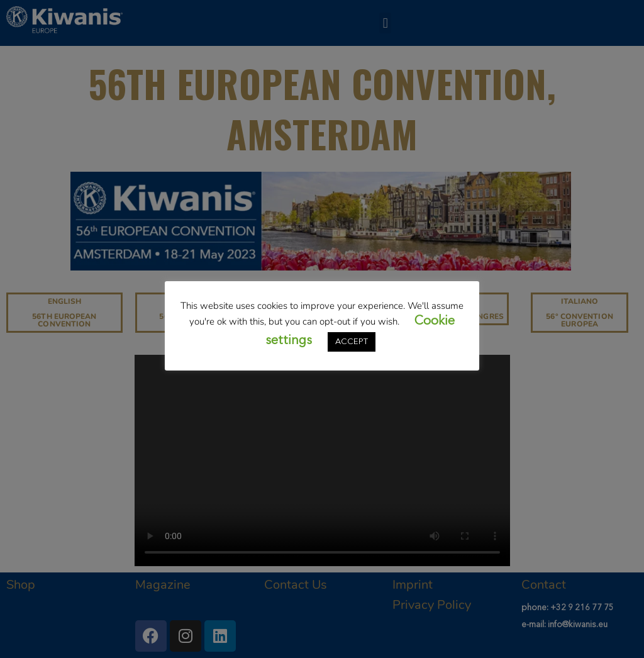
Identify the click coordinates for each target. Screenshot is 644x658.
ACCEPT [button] (352, 342)
